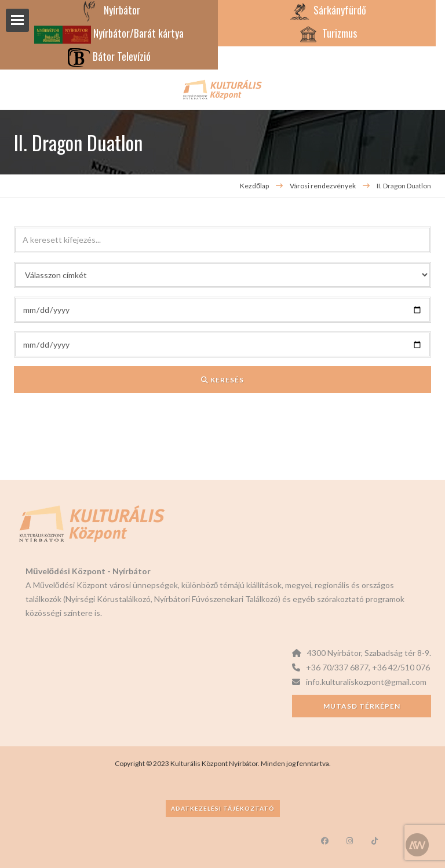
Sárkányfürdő (327, 10)
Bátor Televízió (109, 56)
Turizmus (327, 33)
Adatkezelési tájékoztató (223, 808)
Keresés (222, 380)
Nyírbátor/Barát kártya (109, 33)
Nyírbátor (109, 10)
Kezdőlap (254, 186)
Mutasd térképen (362, 706)
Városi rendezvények (323, 186)
